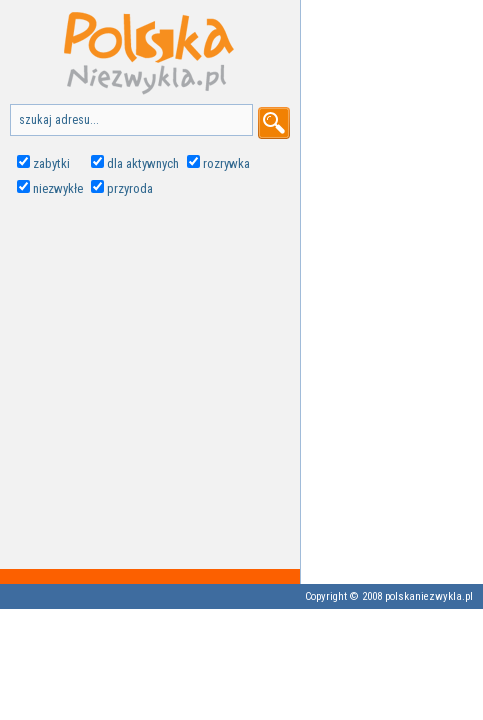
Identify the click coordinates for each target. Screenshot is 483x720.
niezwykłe (58, 188)
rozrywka (226, 163)
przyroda (130, 188)
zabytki (51, 163)
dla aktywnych (143, 163)
